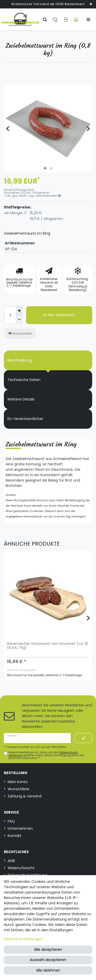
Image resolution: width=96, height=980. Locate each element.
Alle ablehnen (48, 970)
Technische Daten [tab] (24, 380)
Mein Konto (18, 782)
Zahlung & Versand (25, 796)
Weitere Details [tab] (21, 399)
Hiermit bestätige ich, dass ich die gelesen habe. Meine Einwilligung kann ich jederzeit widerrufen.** (46, 755)
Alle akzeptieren (48, 949)
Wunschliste (20, 333)
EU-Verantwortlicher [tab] (25, 419)
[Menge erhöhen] (19, 311)
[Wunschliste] (55, 19)
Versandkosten (48, 196)
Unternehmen (20, 828)
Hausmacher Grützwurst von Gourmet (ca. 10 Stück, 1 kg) (47, 646)
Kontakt (15, 836)
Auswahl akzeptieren (48, 960)
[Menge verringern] (19, 320)
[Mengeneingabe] (10, 315)
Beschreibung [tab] (20, 360)
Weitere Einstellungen (23, 939)
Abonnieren (83, 738)
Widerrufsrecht (21, 868)
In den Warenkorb (59, 315)
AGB (11, 861)
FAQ (11, 821)
